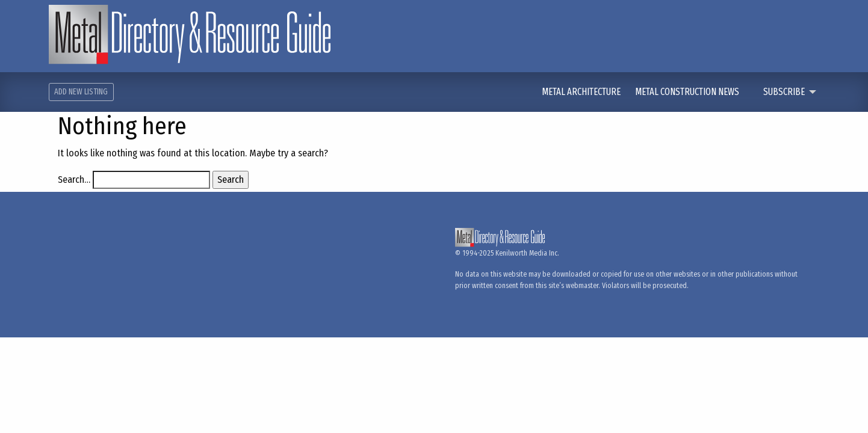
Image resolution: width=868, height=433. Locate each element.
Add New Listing (81, 92)
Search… (74, 180)
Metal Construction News (688, 92)
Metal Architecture (582, 92)
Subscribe (784, 92)
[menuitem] (588, 92)
